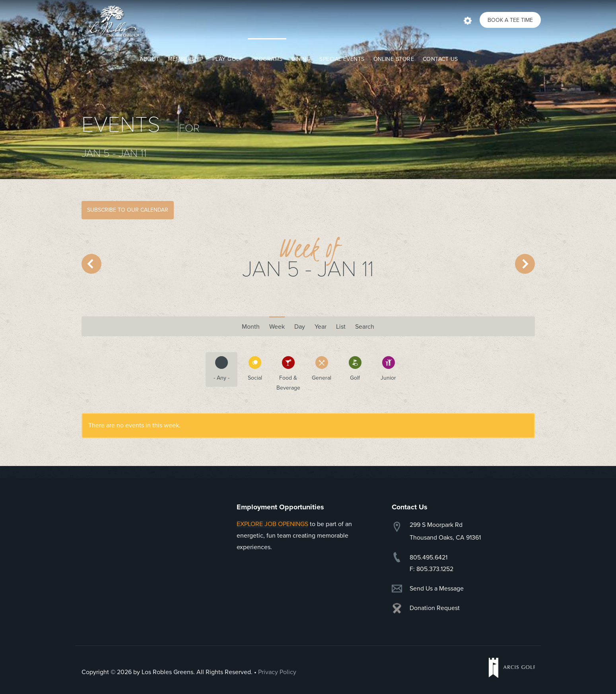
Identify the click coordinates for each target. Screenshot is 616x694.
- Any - (218, 369)
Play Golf (227, 59)
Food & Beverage (286, 374)
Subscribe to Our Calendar (128, 210)
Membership (186, 59)
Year (321, 327)
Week (277, 327)
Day (300, 327)
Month (251, 324)
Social (251, 369)
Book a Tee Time (510, 20)
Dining (301, 59)
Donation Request (435, 608)
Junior (385, 369)
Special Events (342, 59)
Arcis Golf (512, 668)
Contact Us (440, 59)
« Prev (91, 264)
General (319, 369)
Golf (350, 369)
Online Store (394, 59)
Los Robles (111, 21)
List (341, 327)
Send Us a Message (437, 589)
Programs (267, 59)
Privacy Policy (277, 672)
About (149, 59)
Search (365, 327)
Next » (525, 264)
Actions (468, 20)
